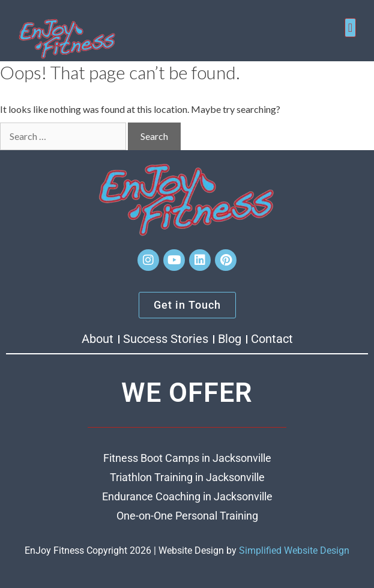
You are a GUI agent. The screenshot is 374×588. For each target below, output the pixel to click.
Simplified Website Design (294, 550)
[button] (350, 28)
